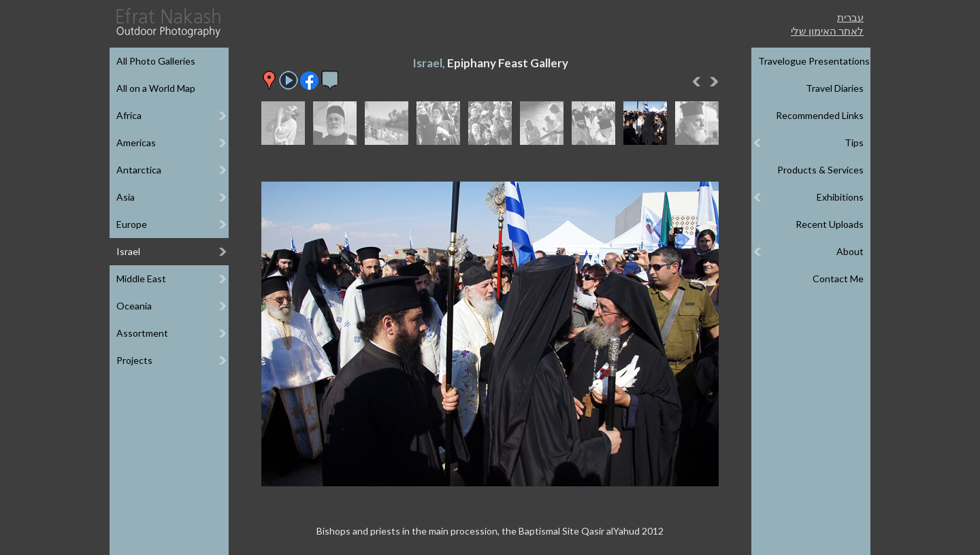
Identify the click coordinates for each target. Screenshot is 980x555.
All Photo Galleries (156, 61)
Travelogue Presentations (814, 61)
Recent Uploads (830, 224)
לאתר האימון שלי (827, 31)
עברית (850, 17)
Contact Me (838, 279)
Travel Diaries (835, 88)
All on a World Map (156, 88)
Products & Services (820, 170)
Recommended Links (820, 115)
